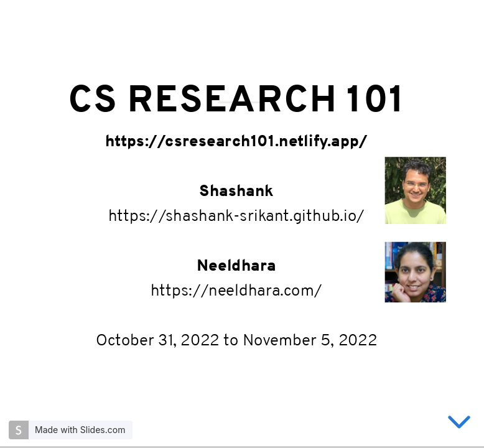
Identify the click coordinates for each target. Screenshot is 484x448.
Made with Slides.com (80, 430)
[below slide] (459, 424)
